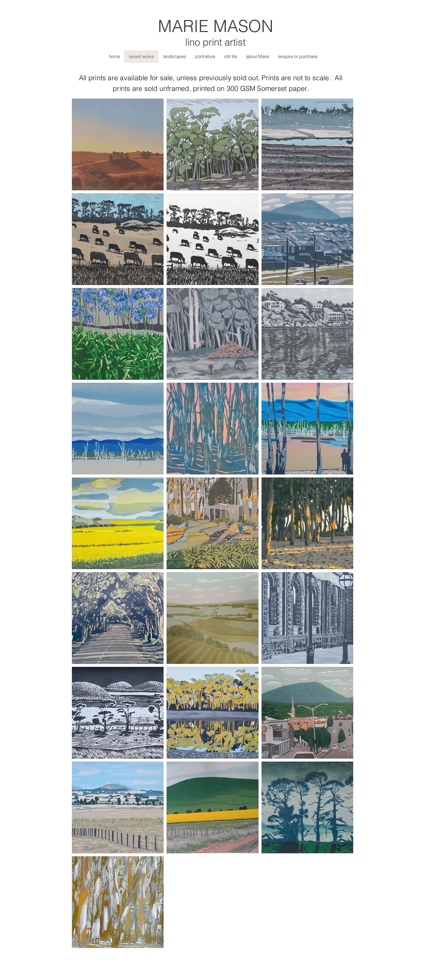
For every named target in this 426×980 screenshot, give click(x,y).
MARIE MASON (216, 26)
